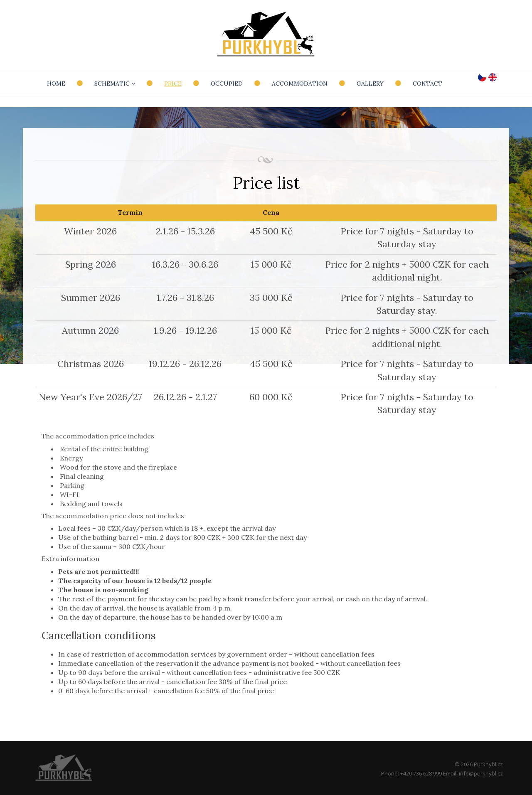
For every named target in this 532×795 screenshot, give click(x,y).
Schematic (115, 84)
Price (173, 84)
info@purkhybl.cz (481, 773)
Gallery (370, 84)
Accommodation (300, 84)
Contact (427, 84)
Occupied (227, 84)
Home (56, 84)
